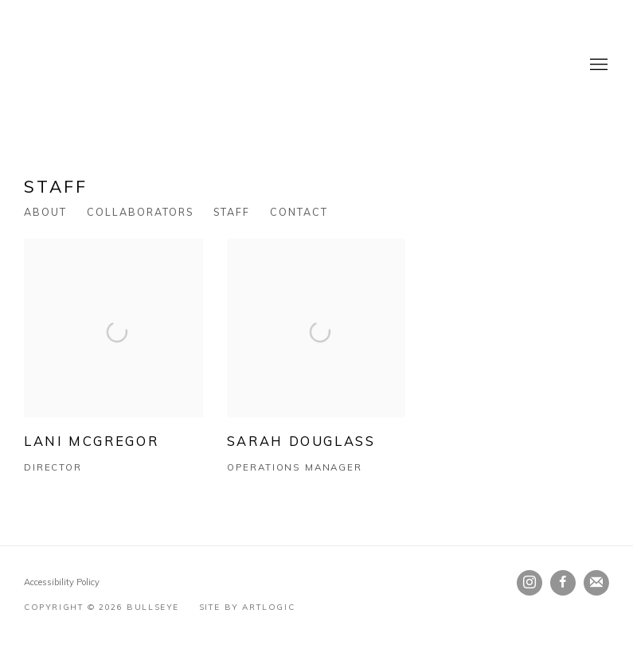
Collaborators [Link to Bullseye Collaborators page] (140, 212)
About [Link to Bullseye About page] (45, 212)
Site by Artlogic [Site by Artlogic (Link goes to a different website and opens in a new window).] (247, 607)
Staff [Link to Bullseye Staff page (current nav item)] (232, 212)
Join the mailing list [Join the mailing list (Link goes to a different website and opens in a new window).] (596, 583)
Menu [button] (597, 65)
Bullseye (183, 65)
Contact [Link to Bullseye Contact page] (299, 212)
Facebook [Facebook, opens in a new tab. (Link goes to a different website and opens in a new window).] (563, 583)
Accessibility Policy (62, 582)
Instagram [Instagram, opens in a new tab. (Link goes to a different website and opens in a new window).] (529, 583)
